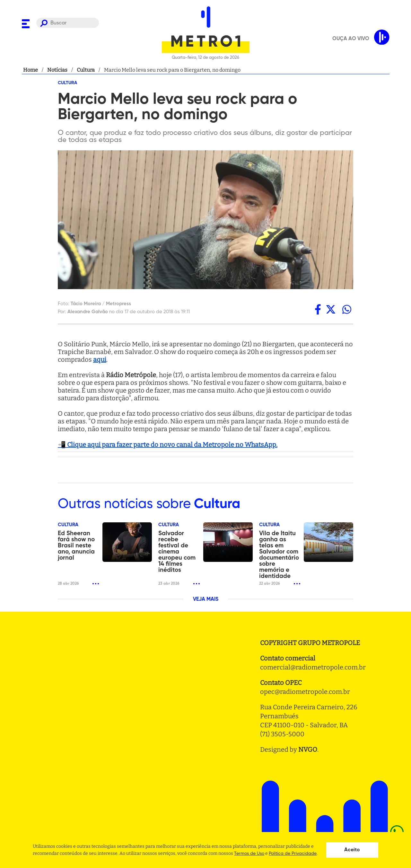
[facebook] (318, 309)
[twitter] (331, 309)
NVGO (308, 749)
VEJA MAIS (206, 599)
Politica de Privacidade (293, 854)
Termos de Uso (249, 854)
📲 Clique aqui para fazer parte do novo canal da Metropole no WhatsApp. (168, 445)
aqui (100, 359)
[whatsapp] (347, 309)
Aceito (352, 850)
